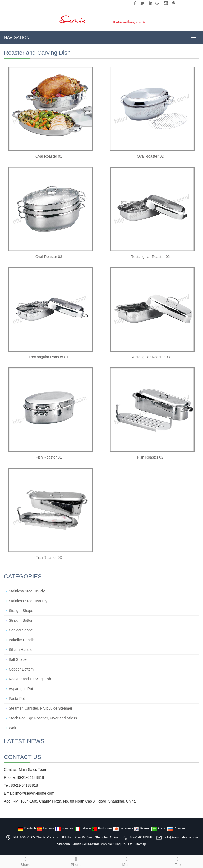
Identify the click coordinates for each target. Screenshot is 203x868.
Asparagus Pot (21, 689)
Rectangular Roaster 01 (49, 357)
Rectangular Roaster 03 (150, 357)
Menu (127, 861)
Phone (76, 861)
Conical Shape (21, 630)
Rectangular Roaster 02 (150, 257)
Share (25, 861)
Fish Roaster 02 (150, 457)
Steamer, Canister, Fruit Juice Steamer (40, 708)
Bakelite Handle (22, 640)
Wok (12, 728)
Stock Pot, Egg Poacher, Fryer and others (43, 718)
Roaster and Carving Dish (30, 679)
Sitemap (140, 844)
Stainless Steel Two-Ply (28, 601)
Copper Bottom (21, 669)
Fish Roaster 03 (49, 558)
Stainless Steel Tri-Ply (27, 591)
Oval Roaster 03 (49, 257)
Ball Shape (18, 659)
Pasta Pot (17, 699)
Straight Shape (21, 611)
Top (178, 861)
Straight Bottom (22, 620)
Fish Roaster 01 (49, 457)
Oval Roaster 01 (49, 156)
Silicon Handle (21, 650)
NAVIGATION (17, 38)
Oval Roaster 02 (150, 156)
